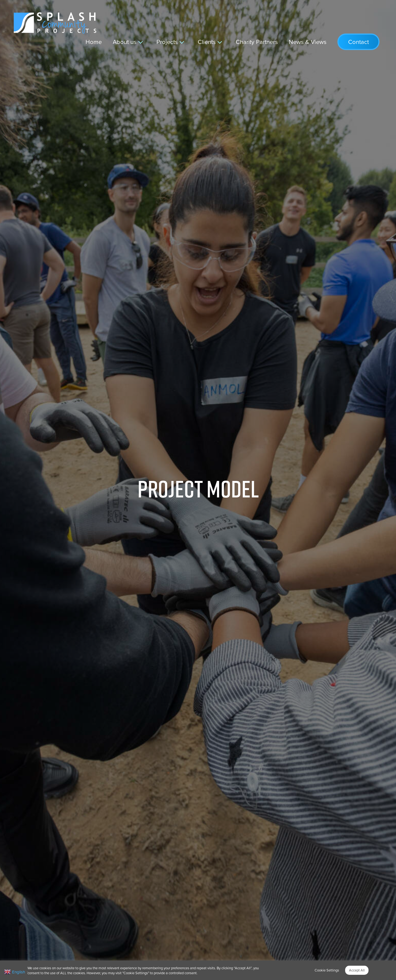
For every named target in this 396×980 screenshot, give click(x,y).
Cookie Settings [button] (327, 970)
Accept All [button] (357, 970)
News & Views (308, 42)
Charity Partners (257, 42)
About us (125, 42)
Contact (358, 42)
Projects (167, 42)
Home (94, 42)
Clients (207, 42)
